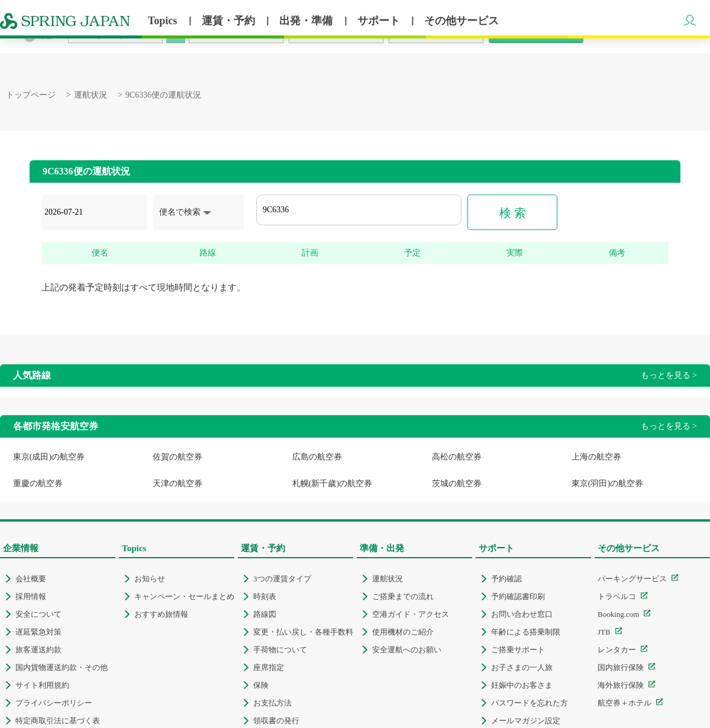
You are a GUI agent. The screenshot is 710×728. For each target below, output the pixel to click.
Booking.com (618, 614)
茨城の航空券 (457, 483)
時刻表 (265, 596)
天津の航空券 (177, 483)
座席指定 (269, 667)
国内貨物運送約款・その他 (62, 667)
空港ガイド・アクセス (411, 614)
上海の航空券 (596, 457)
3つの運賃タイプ (282, 579)
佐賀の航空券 (177, 457)
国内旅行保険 (621, 667)
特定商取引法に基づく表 (58, 721)
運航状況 (91, 95)
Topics (164, 21)
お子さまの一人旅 (522, 667)
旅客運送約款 (38, 650)
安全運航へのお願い (407, 650)
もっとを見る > (669, 375)
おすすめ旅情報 (161, 614)
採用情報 (31, 596)
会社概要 (31, 579)
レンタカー (617, 650)
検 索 (513, 213)
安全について (38, 614)
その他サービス (461, 21)
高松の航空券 (457, 457)
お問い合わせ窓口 (522, 614)
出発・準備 (307, 21)
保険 (261, 685)
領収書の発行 (276, 721)
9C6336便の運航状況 (163, 95)
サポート (380, 21)
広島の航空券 (317, 457)
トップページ (31, 95)
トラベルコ (617, 596)
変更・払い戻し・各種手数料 (303, 632)
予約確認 (506, 579)
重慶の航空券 (38, 483)
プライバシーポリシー (54, 703)
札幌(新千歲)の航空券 (332, 483)
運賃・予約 (230, 21)
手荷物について (280, 650)
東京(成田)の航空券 (49, 457)
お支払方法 (272, 703)
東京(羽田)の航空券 (607, 483)
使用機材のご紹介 (403, 632)
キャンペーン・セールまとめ (184, 596)
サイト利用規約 (42, 685)
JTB (604, 632)
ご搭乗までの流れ (403, 596)
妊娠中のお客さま (522, 685)
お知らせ (150, 579)
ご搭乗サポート (518, 650)
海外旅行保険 (621, 685)
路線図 (265, 614)
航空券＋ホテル (625, 703)
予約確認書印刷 (518, 596)
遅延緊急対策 (38, 632)
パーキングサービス (632, 579)
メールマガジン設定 (526, 721)
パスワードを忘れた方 (530, 703)
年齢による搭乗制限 (526, 632)
